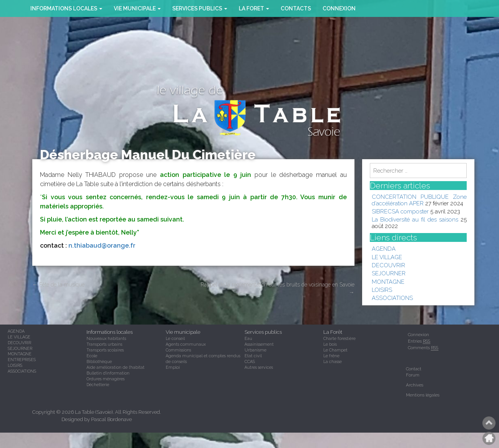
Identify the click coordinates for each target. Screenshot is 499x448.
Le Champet (335, 350)
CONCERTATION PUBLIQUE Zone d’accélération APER (419, 200)
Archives (415, 385)
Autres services (259, 367)
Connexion (339, 8)
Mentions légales (423, 395)
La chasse (333, 361)
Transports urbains (104, 344)
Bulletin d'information (108, 373)
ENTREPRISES (22, 360)
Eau (248, 338)
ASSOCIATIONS (392, 298)
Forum (413, 375)
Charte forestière (339, 338)
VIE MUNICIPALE (137, 8)
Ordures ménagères (106, 379)
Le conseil (175, 338)
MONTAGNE (388, 282)
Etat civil (253, 356)
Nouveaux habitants (106, 338)
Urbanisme (255, 350)
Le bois (330, 344)
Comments (423, 348)
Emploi (173, 367)
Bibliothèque (99, 361)
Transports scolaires (105, 350)
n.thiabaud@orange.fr (102, 246)
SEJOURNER (389, 273)
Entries (419, 341)
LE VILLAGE (387, 257)
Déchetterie (98, 385)
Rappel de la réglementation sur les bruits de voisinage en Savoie (278, 288)
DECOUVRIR (388, 265)
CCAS (250, 361)
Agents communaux (186, 344)
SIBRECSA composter (400, 211)
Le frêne (331, 356)
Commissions (178, 350)
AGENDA (384, 249)
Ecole (92, 356)
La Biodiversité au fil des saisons (415, 219)
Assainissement (259, 344)
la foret (254, 8)
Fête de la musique (58, 285)
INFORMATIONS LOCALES (66, 8)
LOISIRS (382, 290)
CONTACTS (296, 8)
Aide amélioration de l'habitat (116, 367)
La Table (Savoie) (94, 412)
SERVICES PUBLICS (200, 8)
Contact (414, 369)
